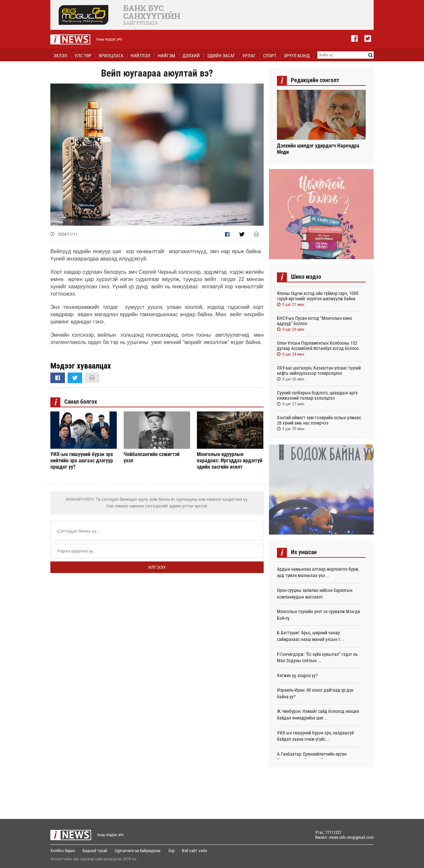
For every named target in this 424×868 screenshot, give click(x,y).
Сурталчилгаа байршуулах (138, 851)
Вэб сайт (191, 851)
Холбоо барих (63, 851)
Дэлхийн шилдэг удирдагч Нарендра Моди (318, 149)
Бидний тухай (95, 851)
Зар (172, 851)
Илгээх (157, 567)
